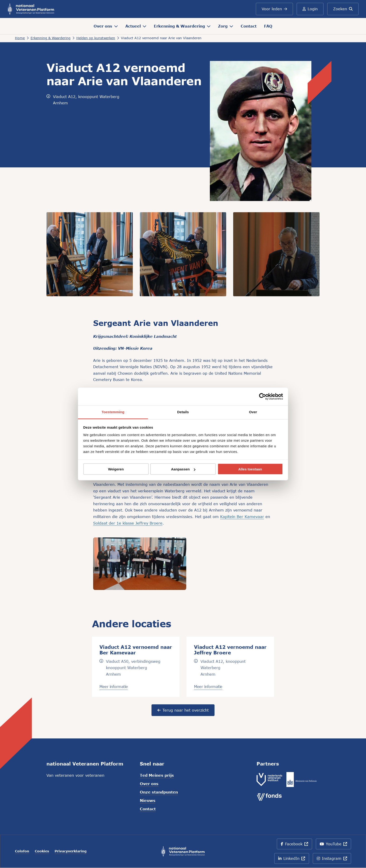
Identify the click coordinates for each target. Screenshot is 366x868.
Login (310, 9)
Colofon (22, 851)
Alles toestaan (250, 469)
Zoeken (343, 9)
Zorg (226, 26)
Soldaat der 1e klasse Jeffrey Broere (128, 523)
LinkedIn (293, 860)
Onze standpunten (159, 792)
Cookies (42, 851)
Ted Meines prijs (157, 775)
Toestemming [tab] (113, 412)
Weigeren (116, 469)
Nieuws (148, 800)
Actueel (136, 26)
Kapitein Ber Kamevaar (242, 517)
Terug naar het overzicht (183, 710)
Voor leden (274, 9)
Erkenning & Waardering (182, 26)
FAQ (268, 26)
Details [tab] (183, 412)
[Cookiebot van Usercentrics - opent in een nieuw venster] (262, 396)
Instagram (334, 860)
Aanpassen (183, 469)
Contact (249, 26)
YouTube (334, 845)
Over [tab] (253, 412)
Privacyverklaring (71, 851)
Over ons (106, 26)
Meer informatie (114, 686)
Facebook (296, 845)
